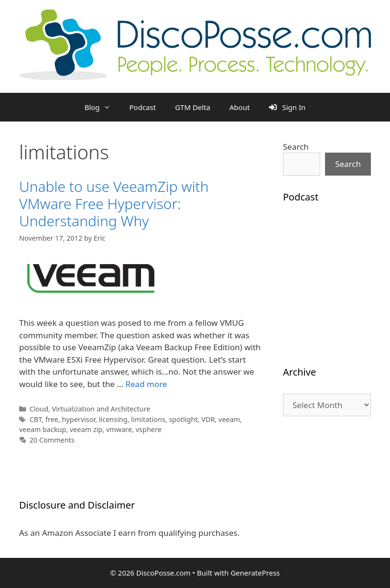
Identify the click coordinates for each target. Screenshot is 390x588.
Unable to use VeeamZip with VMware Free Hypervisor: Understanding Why (114, 204)
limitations (148, 419)
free (52, 419)
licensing (113, 419)
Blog (102, 107)
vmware (119, 429)
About (240, 107)
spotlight (183, 419)
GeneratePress (255, 573)
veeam (229, 419)
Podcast (143, 107)
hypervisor (79, 419)
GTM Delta (193, 107)
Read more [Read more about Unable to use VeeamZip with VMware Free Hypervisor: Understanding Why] (146, 384)
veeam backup (43, 429)
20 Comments (52, 440)
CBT (36, 419)
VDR (208, 419)
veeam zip (86, 429)
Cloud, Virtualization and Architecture (90, 409)
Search (296, 147)
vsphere (149, 429)
